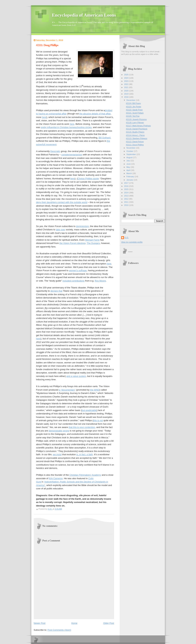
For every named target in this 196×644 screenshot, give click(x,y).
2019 (127, 94)
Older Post (109, 623)
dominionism (82, 226)
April (129, 170)
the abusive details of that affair (95, 114)
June (129, 164)
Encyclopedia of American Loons (84, 15)
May (129, 167)
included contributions (74, 281)
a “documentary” (67, 390)
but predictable (89, 410)
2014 (127, 193)
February (131, 177)
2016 (127, 186)
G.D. (127, 238)
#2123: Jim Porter (134, 107)
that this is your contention (82, 427)
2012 (127, 199)
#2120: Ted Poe (133, 116)
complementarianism (72, 155)
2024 (127, 78)
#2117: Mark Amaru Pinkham (138, 126)
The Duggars (93, 243)
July (128, 161)
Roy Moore (100, 281)
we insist (57, 454)
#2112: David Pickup (135, 142)
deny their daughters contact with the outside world (62, 202)
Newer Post (40, 623)
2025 (127, 75)
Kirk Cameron (56, 478)
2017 (127, 183)
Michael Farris (92, 240)
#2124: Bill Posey (133, 103)
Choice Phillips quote (88, 179)
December (131, 100)
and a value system (76, 376)
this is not (98, 420)
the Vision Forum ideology (72, 243)
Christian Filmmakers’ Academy (85, 475)
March (129, 173)
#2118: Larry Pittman (135, 123)
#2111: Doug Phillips (135, 145)
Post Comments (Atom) (59, 630)
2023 (127, 81)
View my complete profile (132, 242)
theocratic (55, 151)
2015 (127, 189)
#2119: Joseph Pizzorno (136, 119)
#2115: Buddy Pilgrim (135, 132)
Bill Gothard (104, 138)
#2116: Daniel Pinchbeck (137, 129)
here (44, 117)
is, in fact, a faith (85, 454)
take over (61, 230)
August (130, 157)
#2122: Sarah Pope (134, 110)
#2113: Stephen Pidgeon (137, 138)
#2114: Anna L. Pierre (135, 135)
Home (74, 623)
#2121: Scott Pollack (135, 113)
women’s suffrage (78, 270)
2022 (127, 84)
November (131, 148)
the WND (95, 390)
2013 (127, 196)
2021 (127, 87)
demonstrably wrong (59, 431)
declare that (56, 291)
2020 (127, 91)
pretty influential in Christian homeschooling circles (66, 127)
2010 (127, 205)
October (130, 151)
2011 (127, 202)
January (130, 180)
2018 (127, 97)
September (131, 154)
